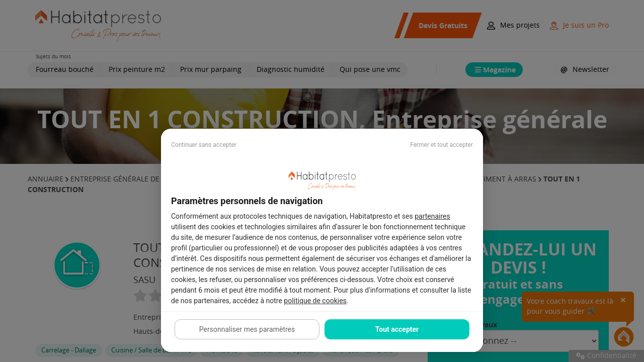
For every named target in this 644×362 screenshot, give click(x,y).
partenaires (432, 216)
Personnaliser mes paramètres (247, 329)
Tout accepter (397, 329)
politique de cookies (315, 301)
